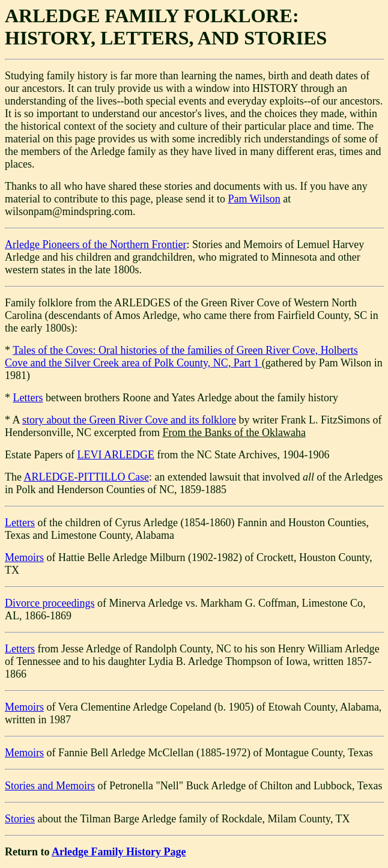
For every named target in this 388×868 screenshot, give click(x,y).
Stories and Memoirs (50, 786)
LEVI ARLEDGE (115, 455)
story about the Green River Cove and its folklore (129, 420)
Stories (20, 819)
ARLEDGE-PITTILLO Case (86, 477)
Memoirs (24, 557)
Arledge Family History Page (119, 852)
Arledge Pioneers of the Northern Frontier (95, 244)
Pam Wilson (254, 199)
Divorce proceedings (50, 603)
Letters (28, 398)
